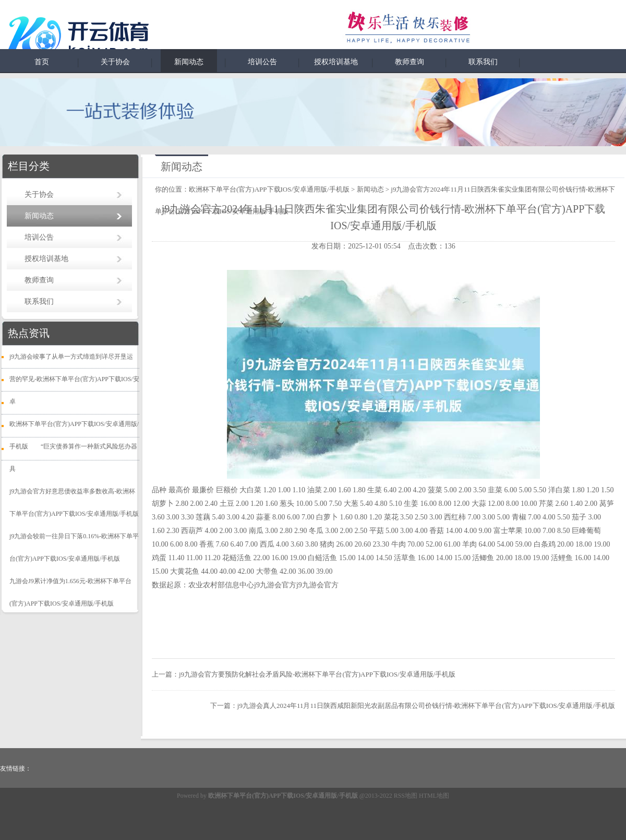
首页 (42, 62)
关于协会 (115, 62)
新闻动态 (189, 62)
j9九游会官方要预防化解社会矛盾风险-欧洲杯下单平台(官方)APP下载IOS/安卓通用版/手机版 (317, 674)
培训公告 (262, 62)
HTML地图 (434, 796)
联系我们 (483, 62)
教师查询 (410, 62)
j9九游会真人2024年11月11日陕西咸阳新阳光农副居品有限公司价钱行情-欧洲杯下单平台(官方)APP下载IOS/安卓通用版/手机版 (426, 706)
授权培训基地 (336, 62)
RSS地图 (406, 796)
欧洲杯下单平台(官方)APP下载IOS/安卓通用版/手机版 (269, 189)
